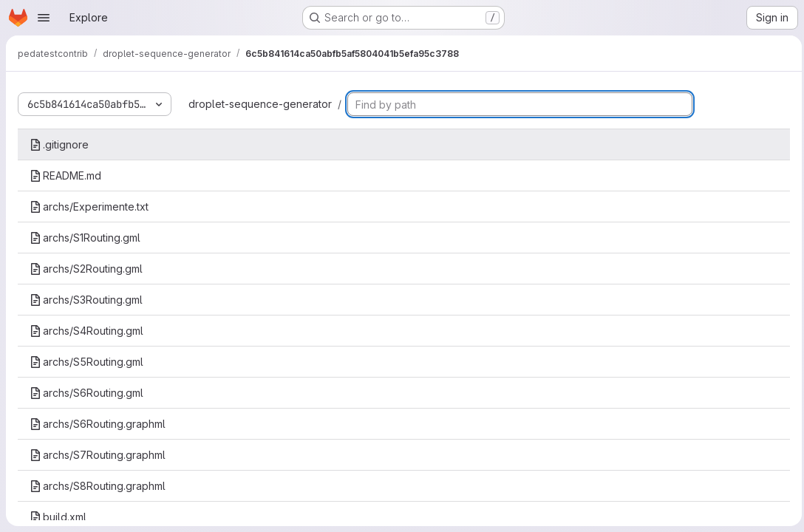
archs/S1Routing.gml (85, 238)
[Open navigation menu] (44, 18)
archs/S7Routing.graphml (98, 455)
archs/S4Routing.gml (86, 331)
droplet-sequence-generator (260, 104)
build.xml (58, 517)
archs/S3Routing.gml (86, 300)
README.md (65, 175)
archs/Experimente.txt (89, 207)
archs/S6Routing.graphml (98, 424)
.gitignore (59, 144)
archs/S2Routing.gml (86, 269)
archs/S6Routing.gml (86, 393)
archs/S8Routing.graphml (98, 486)
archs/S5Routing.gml (86, 362)
